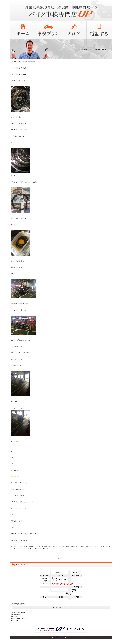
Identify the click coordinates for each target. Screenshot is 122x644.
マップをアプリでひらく (61, 607)
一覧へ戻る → (61, 558)
